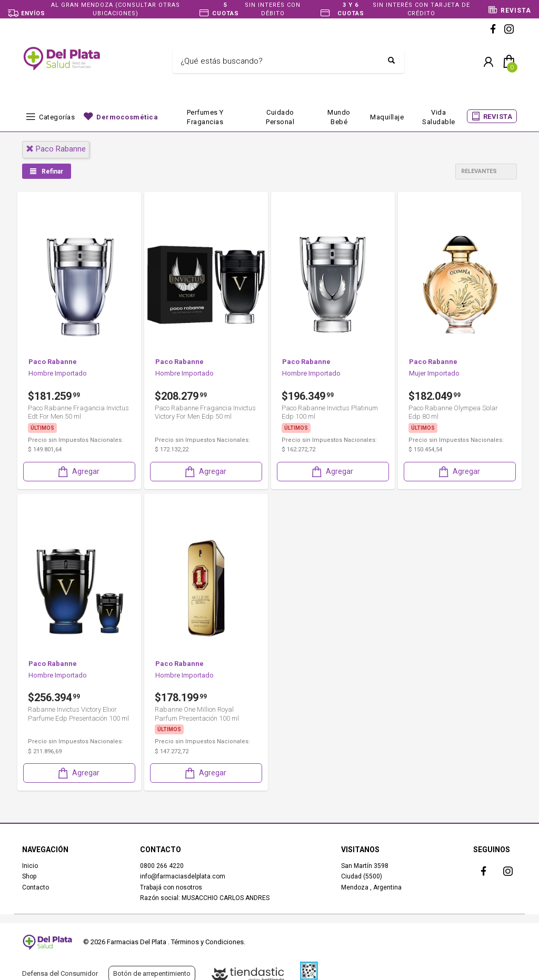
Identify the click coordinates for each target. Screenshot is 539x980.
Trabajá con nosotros (171, 887)
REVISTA (498, 117)
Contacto (36, 887)
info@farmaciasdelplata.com (183, 876)
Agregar (78, 471)
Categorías (57, 117)
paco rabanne (56, 149)
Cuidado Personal (280, 117)
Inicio (30, 865)
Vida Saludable (439, 117)
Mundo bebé (339, 117)
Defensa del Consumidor (60, 973)
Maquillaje (387, 117)
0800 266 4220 (162, 865)
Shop (29, 876)
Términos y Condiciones (207, 942)
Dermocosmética (127, 117)
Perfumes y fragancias (205, 117)
